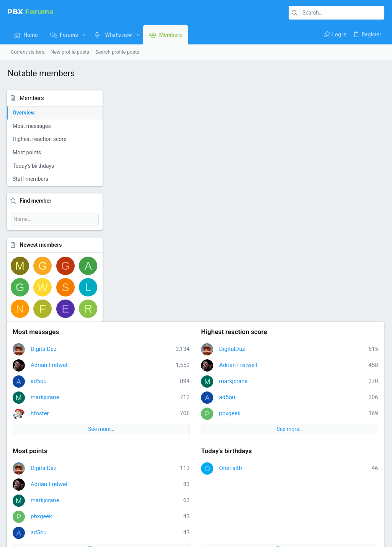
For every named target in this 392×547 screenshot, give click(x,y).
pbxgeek (282, 182)
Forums (145, 460)
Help (339, 512)
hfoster (144, 182)
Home (144, 445)
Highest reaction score (40, 139)
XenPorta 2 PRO (25, 538)
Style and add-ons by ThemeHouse (184, 531)
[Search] (336, 13)
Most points (28, 152)
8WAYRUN (100, 538)
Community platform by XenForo (75, 531)
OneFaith (283, 236)
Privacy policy (314, 512)
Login (273, 445)
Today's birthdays (34, 166)
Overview (24, 113)
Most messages (33, 126)
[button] (84, 35)
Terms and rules (277, 512)
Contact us (149, 474)
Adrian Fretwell (154, 133)
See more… (179, 198)
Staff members (31, 179)
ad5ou (143, 149)
